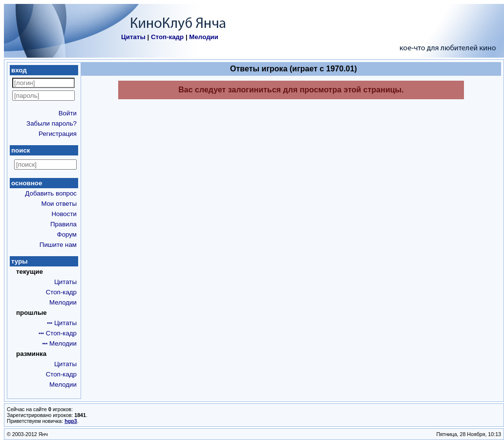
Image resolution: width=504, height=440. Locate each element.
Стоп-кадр (167, 37)
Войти (68, 113)
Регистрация (58, 134)
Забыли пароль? (52, 123)
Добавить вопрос (51, 193)
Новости (64, 214)
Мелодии (204, 37)
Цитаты (133, 37)
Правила (63, 224)
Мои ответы (59, 204)
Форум (67, 234)
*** (50, 324)
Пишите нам (58, 245)
